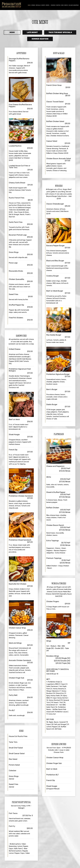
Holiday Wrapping (74, 5)
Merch (66, 5)
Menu (29, 5)
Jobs (62, 5)
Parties (58, 5)
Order (48, 5)
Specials (38, 5)
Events (43, 5)
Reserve (53, 5)
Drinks (33, 5)
